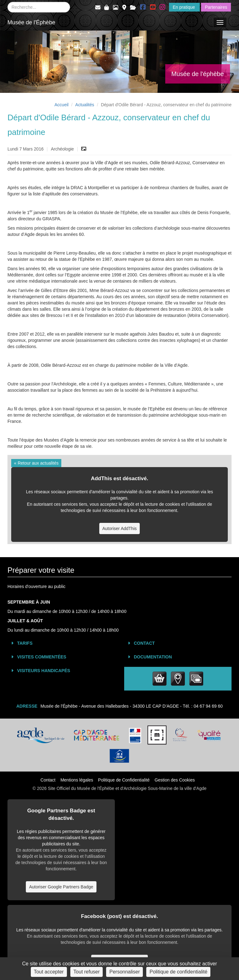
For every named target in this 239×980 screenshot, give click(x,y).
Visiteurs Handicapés (44, 671)
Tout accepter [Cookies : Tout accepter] (49, 972)
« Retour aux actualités (36, 463)
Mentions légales (77, 780)
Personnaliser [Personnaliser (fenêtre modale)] (124, 972)
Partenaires (216, 7)
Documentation (153, 657)
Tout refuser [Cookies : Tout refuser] (87, 972)
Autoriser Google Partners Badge (61, 887)
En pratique (185, 7)
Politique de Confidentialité (124, 780)
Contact (144, 643)
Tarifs (25, 643)
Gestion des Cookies (175, 780)
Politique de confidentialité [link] (178, 972)
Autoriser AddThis (120, 528)
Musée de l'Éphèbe (31, 22)
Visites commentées (42, 657)
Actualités (85, 105)
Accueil (61, 105)
